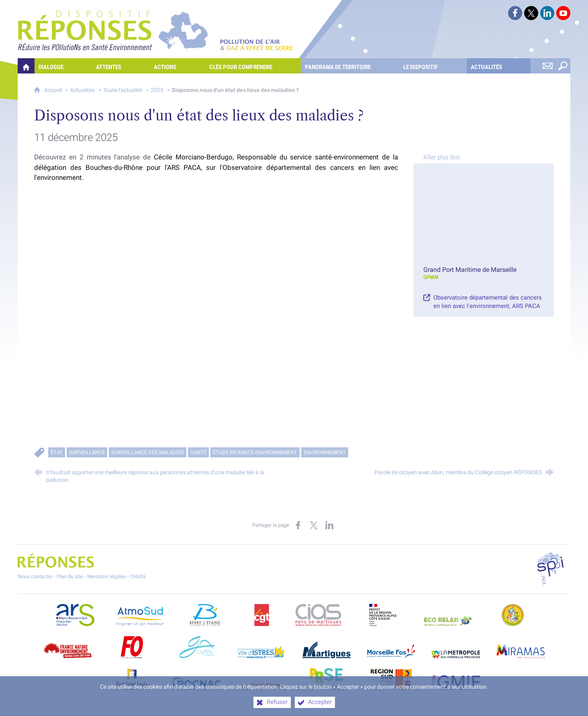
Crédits (138, 576)
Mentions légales (107, 576)
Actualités (82, 90)
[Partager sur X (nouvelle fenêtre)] (314, 525)
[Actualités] (499, 66)
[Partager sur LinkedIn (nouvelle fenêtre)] (329, 525)
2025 (157, 90)
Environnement (325, 452)
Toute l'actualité (123, 90)
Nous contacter (35, 576)
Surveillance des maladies (148, 452)
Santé (198, 452)
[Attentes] (121, 66)
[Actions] (177, 66)
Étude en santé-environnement (255, 452)
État (57, 452)
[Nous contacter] (547, 66)
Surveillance (87, 452)
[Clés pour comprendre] (253, 66)
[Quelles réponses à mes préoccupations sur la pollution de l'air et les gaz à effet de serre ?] (26, 66)
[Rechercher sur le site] (563, 66)
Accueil (54, 90)
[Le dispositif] (433, 66)
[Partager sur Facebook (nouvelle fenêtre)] (298, 525)
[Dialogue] (63, 66)
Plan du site (70, 576)
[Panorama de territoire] (350, 66)
